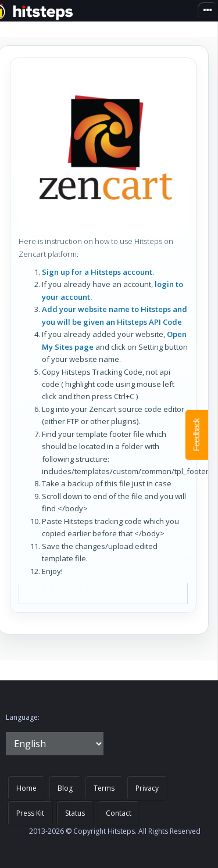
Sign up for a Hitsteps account (97, 272)
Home (26, 788)
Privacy (147, 788)
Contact (119, 813)
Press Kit (30, 813)
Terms (104, 788)
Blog (65, 788)
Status (75, 813)
